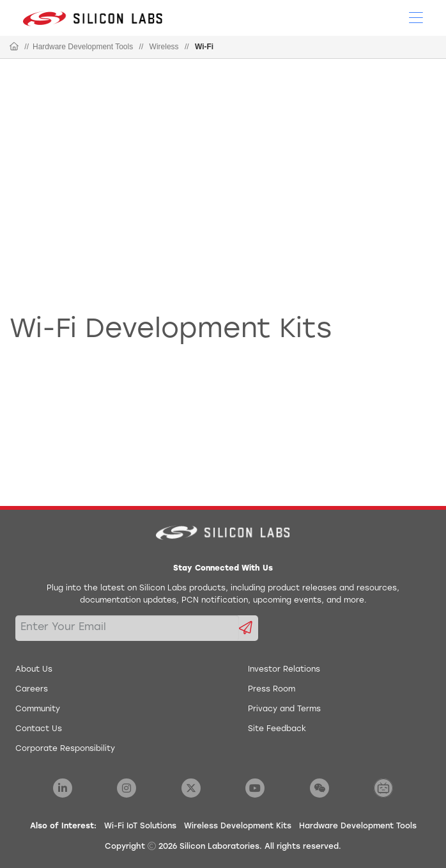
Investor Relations (284, 670)
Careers (32, 690)
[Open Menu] (416, 17)
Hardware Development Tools (83, 47)
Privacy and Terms (284, 709)
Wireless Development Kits (238, 826)
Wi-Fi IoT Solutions (140, 826)
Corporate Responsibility (65, 749)
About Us (34, 670)
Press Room (272, 690)
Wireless (164, 47)
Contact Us (39, 729)
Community (38, 709)
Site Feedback (277, 729)
